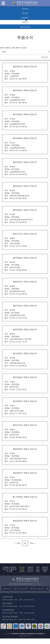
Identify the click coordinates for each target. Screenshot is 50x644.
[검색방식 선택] (25, 52)
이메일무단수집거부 (30, 569)
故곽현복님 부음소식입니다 (25, 96)
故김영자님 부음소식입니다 (25, 479)
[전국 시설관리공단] (38, 589)
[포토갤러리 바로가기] (25, 18)
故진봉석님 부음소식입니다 (25, 73)
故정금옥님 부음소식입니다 (25, 527)
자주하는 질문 (38, 569)
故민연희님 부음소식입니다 (25, 168)
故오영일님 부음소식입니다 (25, 383)
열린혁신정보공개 (45, 569)
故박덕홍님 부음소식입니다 (25, 264)
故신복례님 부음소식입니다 (25, 407)
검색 (45, 57)
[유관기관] (7, 589)
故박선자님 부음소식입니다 (25, 431)
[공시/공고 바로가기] (25, 13)
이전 (17, 543)
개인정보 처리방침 (22, 569)
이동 (15, 588)
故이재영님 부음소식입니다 (25, 216)
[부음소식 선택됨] (25, 22)
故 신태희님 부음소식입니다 (25, 503)
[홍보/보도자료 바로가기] (25, 27)
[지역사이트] (22, 589)
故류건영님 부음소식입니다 (25, 335)
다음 (33, 543)
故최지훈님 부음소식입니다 (25, 312)
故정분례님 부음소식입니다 (25, 455)
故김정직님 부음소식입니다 (25, 288)
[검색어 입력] (20, 57)
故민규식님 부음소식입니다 (25, 240)
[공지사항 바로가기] (25, 9)
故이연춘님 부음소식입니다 (25, 359)
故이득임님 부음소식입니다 (25, 120)
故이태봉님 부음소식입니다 (25, 144)
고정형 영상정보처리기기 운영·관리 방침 (9, 569)
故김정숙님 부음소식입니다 (25, 192)
